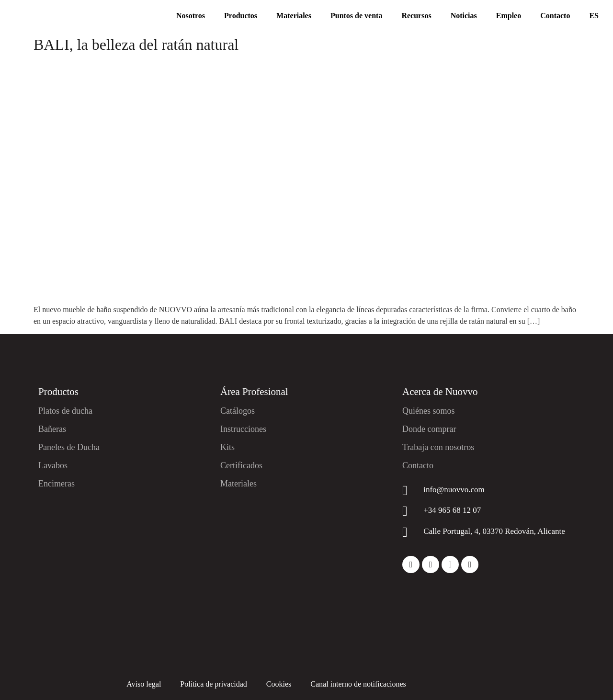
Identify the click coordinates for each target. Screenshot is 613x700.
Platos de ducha (65, 411)
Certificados (241, 465)
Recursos (416, 16)
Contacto (555, 16)
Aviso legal (144, 684)
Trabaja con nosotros (438, 447)
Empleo (509, 16)
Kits (227, 447)
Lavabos (53, 465)
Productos (241, 16)
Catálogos (238, 411)
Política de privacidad (214, 684)
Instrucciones (243, 429)
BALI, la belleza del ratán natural (136, 45)
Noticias (464, 16)
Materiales (294, 16)
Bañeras (52, 429)
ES (594, 16)
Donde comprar (429, 429)
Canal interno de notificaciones (358, 684)
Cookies (279, 684)
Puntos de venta (356, 16)
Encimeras (57, 484)
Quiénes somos (429, 411)
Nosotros (191, 16)
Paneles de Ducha (69, 447)
